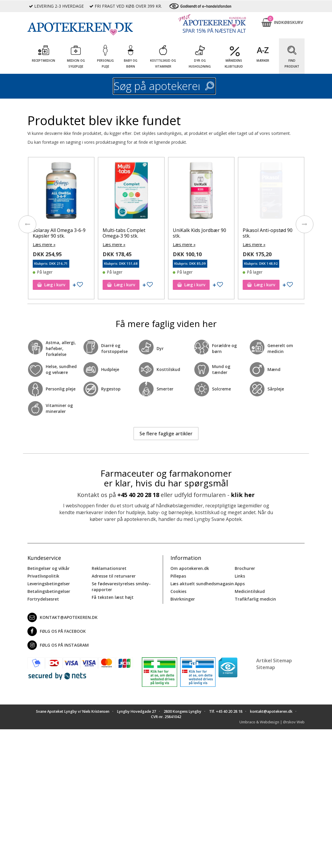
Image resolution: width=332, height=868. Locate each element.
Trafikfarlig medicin (255, 599)
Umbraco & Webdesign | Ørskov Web (272, 722)
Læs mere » (44, 245)
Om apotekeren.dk (190, 568)
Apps (240, 584)
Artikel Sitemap (274, 661)
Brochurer (245, 568)
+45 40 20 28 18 (138, 495)
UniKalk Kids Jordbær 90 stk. (269, 233)
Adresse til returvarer (114, 576)
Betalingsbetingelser (49, 591)
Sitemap (266, 667)
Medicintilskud (250, 591)
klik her (243, 495)
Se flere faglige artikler (166, 434)
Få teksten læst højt (113, 597)
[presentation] (27, 224)
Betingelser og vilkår (49, 568)
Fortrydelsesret (43, 599)
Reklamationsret (109, 568)
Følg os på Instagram (58, 645)
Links (240, 576)
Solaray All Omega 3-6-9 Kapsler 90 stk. (129, 233)
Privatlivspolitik (43, 576)
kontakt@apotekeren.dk (63, 617)
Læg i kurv (51, 285)
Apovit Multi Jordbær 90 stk (59, 233)
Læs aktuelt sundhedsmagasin (202, 584)
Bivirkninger (183, 599)
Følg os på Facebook (57, 631)
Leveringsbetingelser (49, 584)
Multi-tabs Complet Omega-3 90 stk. (194, 233)
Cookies (178, 591)
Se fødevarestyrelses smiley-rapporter (121, 587)
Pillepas (178, 576)
